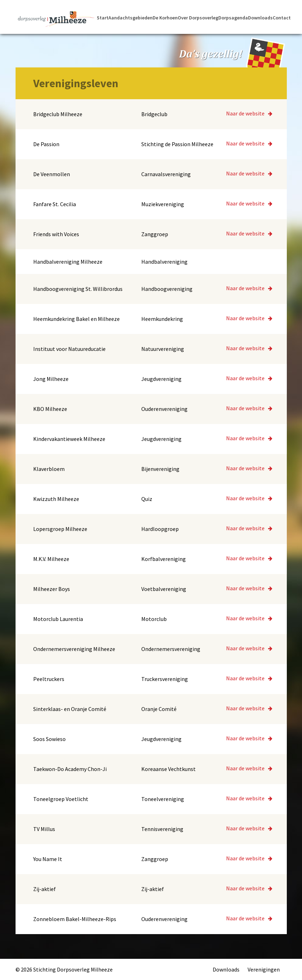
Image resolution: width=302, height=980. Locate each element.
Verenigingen (264, 969)
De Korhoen (165, 18)
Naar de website (249, 113)
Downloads (260, 18)
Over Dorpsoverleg (198, 18)
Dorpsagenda (233, 18)
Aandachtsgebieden (131, 18)
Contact (282, 18)
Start (103, 18)
